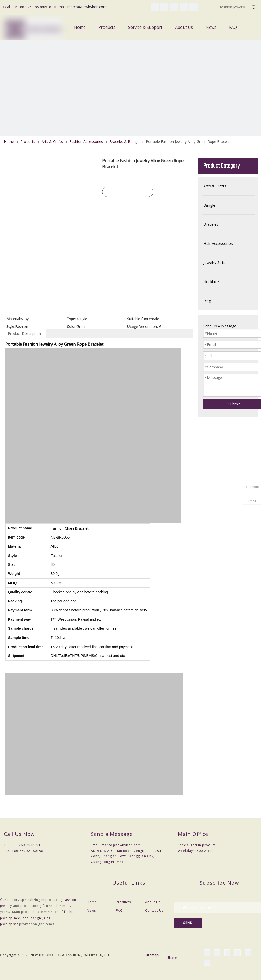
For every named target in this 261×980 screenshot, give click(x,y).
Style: (11, 326)
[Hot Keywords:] (254, 7)
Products (123, 902)
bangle (36, 918)
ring (47, 918)
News (91, 911)
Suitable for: (137, 319)
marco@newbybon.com (87, 7)
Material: (14, 319)
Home (92, 902)
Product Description (24, 334)
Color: (72, 326)
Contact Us (154, 911)
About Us (153, 902)
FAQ (119, 911)
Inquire (128, 192)
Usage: (133, 326)
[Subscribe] (188, 923)
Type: (71, 319)
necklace (21, 918)
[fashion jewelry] (235, 7)
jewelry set (9, 924)
